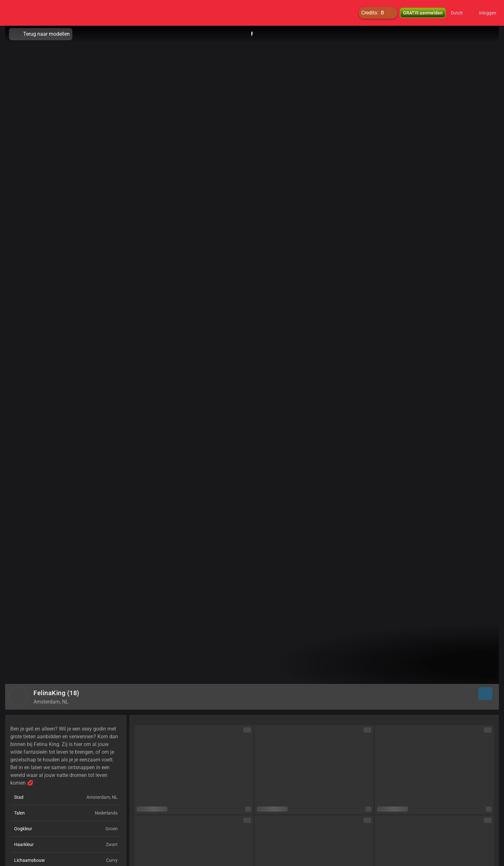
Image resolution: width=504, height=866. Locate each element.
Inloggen (488, 13)
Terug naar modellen (41, 34)
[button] (461, 13)
